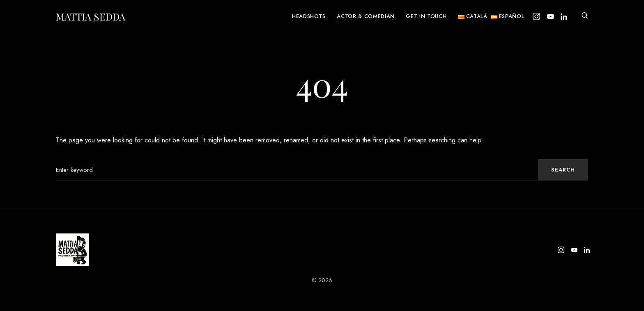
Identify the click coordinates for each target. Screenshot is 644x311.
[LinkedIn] (564, 16)
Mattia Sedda (91, 16)
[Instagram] (536, 16)
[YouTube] (550, 16)
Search (563, 170)
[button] (585, 16)
